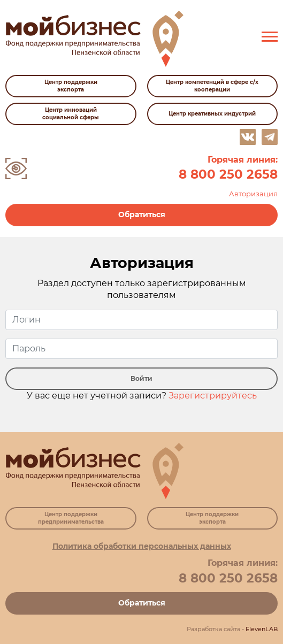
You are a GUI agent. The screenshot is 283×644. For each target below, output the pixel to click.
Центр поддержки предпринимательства (71, 518)
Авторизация (253, 194)
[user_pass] (141, 349)
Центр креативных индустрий (212, 114)
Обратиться (142, 214)
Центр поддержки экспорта (71, 86)
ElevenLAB (262, 629)
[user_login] (141, 320)
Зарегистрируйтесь (213, 396)
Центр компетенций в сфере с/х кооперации (212, 86)
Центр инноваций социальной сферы (71, 114)
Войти (141, 378)
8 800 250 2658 (228, 174)
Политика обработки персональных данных (142, 546)
